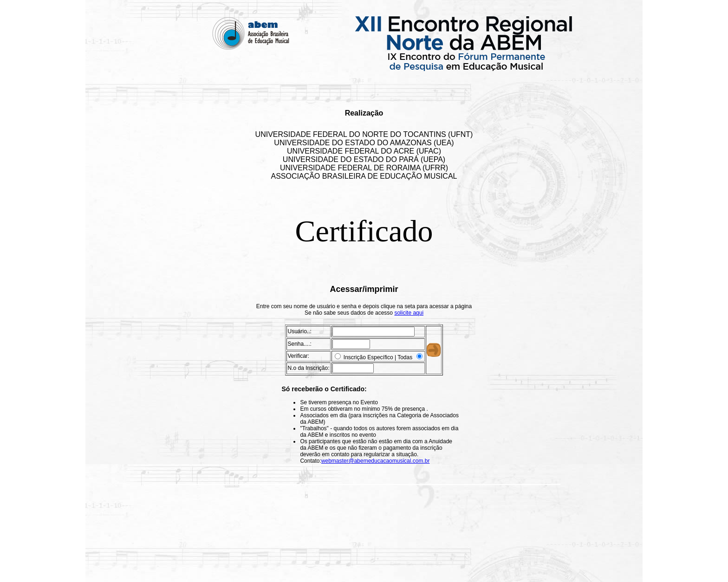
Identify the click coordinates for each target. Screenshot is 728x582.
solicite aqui (409, 313)
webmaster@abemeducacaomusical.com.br (376, 461)
